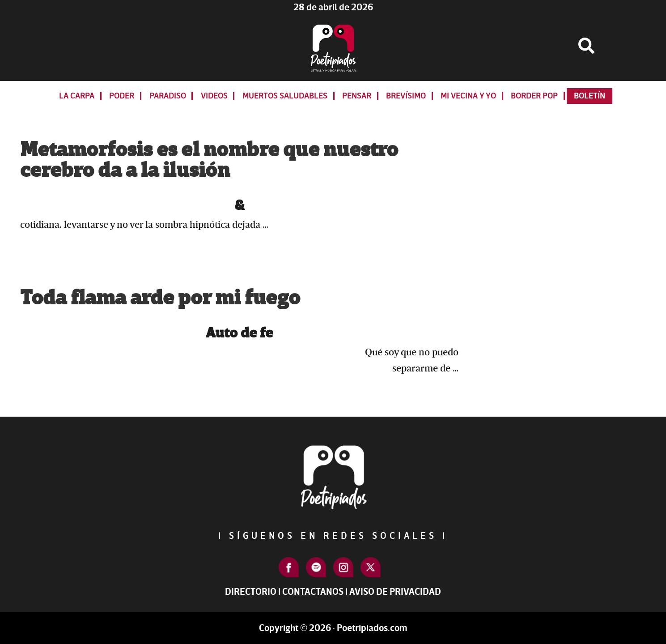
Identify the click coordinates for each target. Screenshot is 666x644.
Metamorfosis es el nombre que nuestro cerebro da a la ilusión (209, 160)
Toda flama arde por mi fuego (160, 298)
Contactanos (313, 592)
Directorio (251, 592)
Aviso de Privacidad (395, 592)
